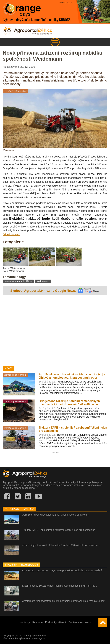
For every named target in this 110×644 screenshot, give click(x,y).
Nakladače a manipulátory (18, 281)
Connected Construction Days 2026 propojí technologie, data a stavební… (63, 570)
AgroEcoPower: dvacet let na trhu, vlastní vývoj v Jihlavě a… (56, 515)
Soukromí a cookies (80, 622)
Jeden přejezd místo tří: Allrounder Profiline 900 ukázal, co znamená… (61, 545)
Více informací (12, 234)
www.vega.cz (39, 638)
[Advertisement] (55, 330)
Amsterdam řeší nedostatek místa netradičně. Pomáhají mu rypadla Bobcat (64, 601)
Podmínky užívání (56, 622)
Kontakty (25, 622)
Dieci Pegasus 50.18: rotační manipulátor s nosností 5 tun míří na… (60, 586)
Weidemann (43, 281)
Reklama (38, 622)
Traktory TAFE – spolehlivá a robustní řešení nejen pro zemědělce (59, 530)
